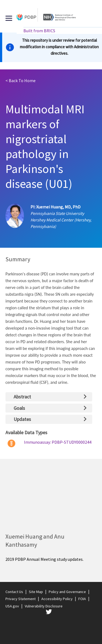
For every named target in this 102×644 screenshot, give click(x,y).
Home (21, 80)
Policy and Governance (67, 592)
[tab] (49, 397)
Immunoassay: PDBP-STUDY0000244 (58, 442)
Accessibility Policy (57, 599)
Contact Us (14, 592)
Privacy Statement (21, 599)
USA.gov (12, 606)
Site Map (36, 592)
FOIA (82, 599)
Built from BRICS (39, 31)
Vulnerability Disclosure (44, 606)
